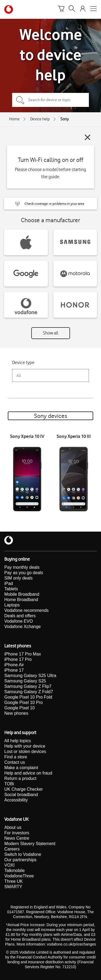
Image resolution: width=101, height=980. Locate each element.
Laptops (12, 605)
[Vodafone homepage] (9, 9)
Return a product (20, 778)
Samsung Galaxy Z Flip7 (28, 686)
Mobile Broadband (22, 594)
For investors (17, 833)
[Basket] (61, 9)
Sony (65, 119)
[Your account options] (83, 9)
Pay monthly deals (22, 567)
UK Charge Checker (24, 789)
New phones (16, 713)
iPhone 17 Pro (18, 659)
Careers (12, 849)
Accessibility (16, 800)
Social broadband (21, 795)
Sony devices (50, 416)
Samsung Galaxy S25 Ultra (30, 676)
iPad (9, 583)
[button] (50, 204)
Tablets (11, 589)
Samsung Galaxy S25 (25, 681)
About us (13, 827)
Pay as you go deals (24, 573)
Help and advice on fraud (28, 773)
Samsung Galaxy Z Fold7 (29, 692)
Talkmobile (15, 871)
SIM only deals (18, 578)
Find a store (16, 757)
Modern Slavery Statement (30, 844)
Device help (40, 119)
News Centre (17, 838)
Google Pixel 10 (20, 708)
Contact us (15, 762)
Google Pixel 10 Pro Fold (28, 697)
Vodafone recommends (27, 610)
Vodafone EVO (19, 621)
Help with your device (25, 746)
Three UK (13, 881)
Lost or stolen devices (25, 751)
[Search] (72, 9)
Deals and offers (20, 616)
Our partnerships (20, 860)
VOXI (9, 865)
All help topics (18, 741)
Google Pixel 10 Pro (23, 702)
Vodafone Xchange (22, 627)
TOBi (9, 784)
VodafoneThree (19, 876)
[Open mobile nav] (93, 9)
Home (14, 119)
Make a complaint (21, 768)
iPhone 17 (14, 670)
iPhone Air (14, 665)
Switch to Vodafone (23, 854)
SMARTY (13, 887)
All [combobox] (19, 376)
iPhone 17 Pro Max (23, 654)
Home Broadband (21, 600)
